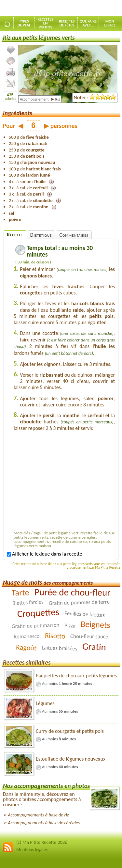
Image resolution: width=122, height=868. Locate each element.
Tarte (20, 593)
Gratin (94, 647)
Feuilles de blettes (85, 614)
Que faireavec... (88, 23)
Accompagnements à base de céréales (44, 823)
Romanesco (27, 637)
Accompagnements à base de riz (38, 815)
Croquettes (38, 613)
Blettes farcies (28, 602)
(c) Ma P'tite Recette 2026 (42, 842)
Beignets (96, 624)
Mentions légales (32, 850)
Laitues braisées (60, 648)
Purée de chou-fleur (72, 592)
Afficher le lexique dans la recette (44, 554)
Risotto (55, 636)
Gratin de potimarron (36, 626)
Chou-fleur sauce (89, 637)
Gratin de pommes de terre (79, 602)
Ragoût (26, 648)
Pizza (70, 626)
